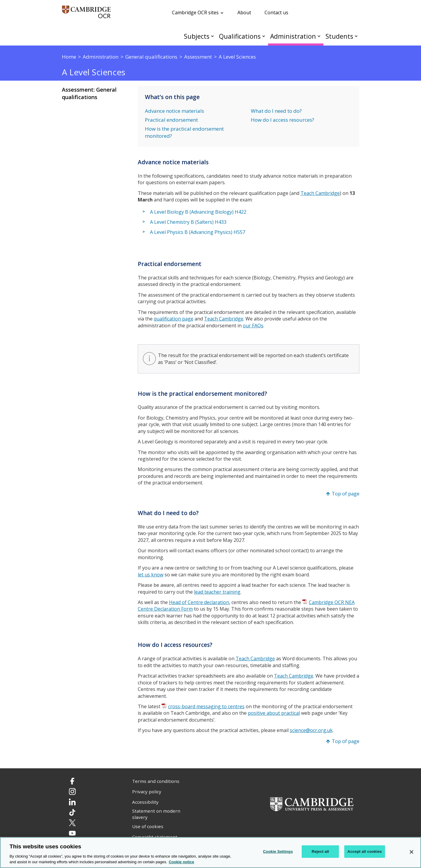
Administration (293, 36)
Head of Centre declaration (199, 602)
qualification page (174, 319)
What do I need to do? (276, 111)
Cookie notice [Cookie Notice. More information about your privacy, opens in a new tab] (181, 862)
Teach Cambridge (320, 193)
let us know (151, 575)
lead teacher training (217, 592)
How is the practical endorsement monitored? (184, 132)
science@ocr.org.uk (311, 730)
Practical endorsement (171, 120)
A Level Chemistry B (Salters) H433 (188, 222)
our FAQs (253, 326)
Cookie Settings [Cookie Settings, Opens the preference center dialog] (278, 851)
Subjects (197, 36)
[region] (210, 853)
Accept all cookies (365, 851)
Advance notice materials (174, 111)
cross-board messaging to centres (206, 706)
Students (339, 36)
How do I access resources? (283, 120)
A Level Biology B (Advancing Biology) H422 (198, 212)
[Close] (411, 852)
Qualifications (240, 36)
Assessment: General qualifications (89, 93)
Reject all (320, 851)
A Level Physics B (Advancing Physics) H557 (198, 232)
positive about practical (274, 713)
